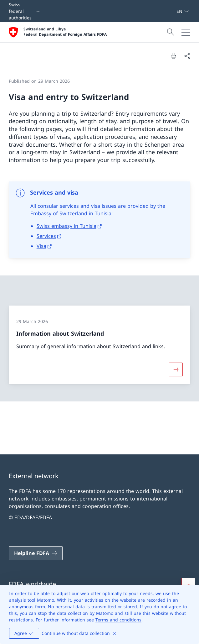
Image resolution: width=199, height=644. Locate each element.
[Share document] (187, 56)
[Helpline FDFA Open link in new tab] (36, 553)
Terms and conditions (118, 620)
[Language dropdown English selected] (183, 11)
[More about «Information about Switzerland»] (176, 369)
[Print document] (173, 56)
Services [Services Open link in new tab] (46, 236)
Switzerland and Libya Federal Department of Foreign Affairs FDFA (65, 32)
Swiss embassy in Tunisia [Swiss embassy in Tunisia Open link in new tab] (66, 226)
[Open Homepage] (58, 32)
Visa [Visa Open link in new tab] (41, 246)
